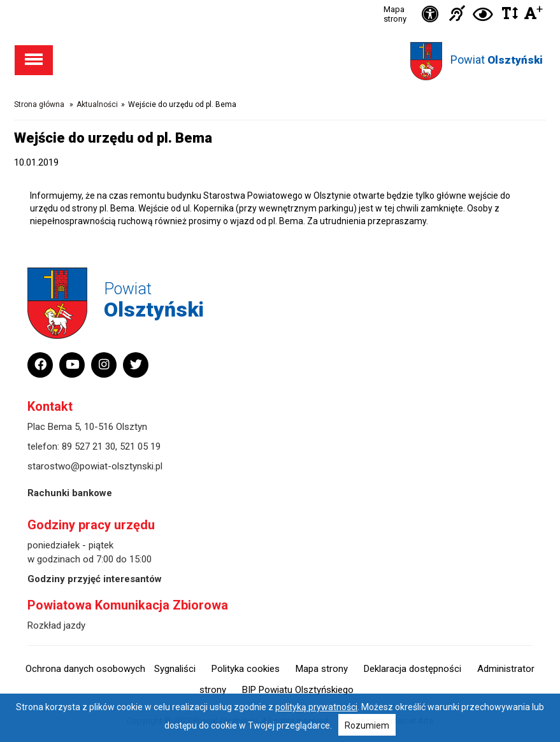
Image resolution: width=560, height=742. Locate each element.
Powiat (497, 60)
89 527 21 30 (89, 446)
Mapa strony (395, 14)
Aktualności (97, 104)
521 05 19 (140, 446)
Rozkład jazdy (56, 625)
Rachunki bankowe (70, 493)
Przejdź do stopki (280, 0)
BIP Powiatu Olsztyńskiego (298, 690)
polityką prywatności (316, 707)
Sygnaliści (175, 669)
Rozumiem (367, 725)
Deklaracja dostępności (413, 669)
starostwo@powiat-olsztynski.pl (95, 466)
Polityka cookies (246, 669)
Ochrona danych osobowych (85, 669)
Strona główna (39, 104)
